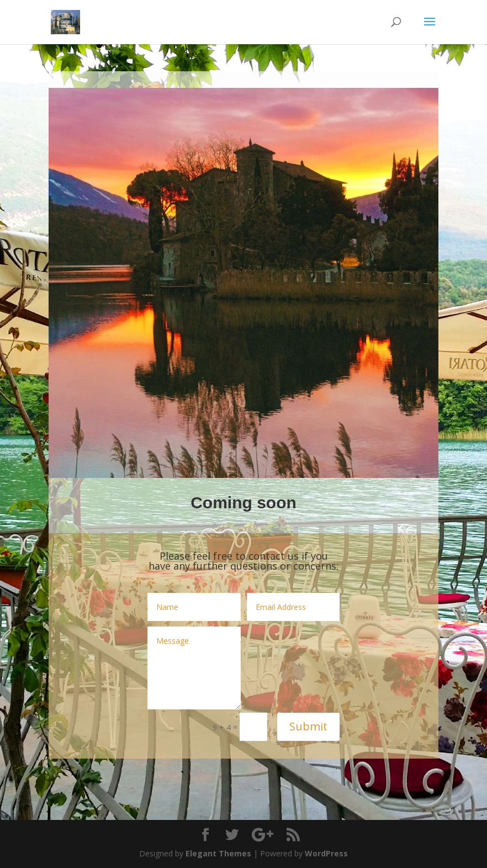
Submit (308, 726)
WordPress (326, 853)
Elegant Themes (218, 853)
